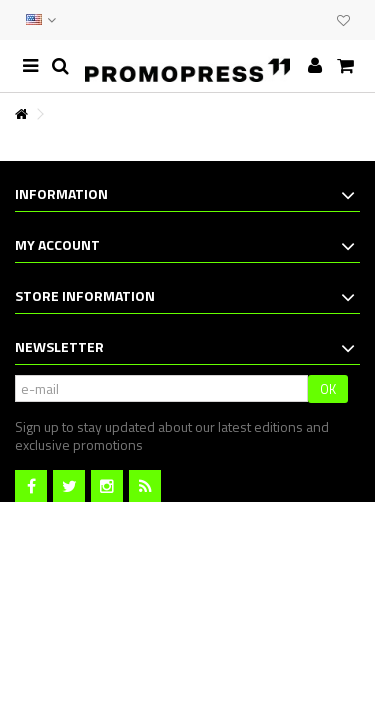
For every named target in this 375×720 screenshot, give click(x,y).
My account (57, 244)
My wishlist (343, 21)
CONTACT (277, 20)
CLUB (317, 20)
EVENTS (297, 20)
